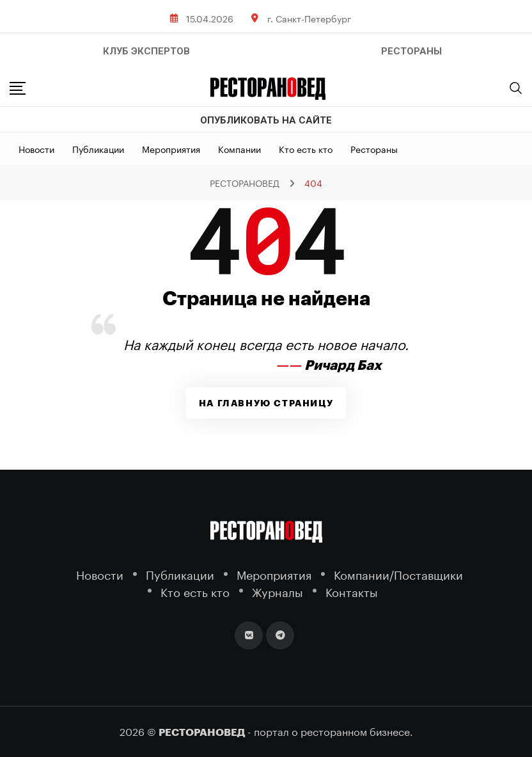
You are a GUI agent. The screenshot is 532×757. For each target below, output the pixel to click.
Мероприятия (171, 148)
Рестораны (374, 148)
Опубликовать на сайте (266, 120)
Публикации (98, 148)
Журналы (278, 591)
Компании (239, 148)
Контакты (352, 591)
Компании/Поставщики (398, 574)
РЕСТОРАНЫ (411, 51)
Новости (36, 148)
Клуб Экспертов (146, 51)
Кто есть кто (306, 148)
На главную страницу (266, 403)
